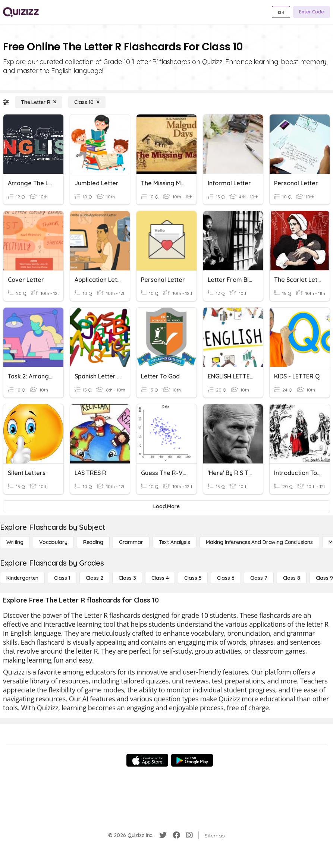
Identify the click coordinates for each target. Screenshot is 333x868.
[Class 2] (94, 578)
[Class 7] (259, 578)
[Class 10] (87, 102)
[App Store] (147, 760)
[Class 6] (226, 578)
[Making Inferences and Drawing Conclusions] (259, 542)
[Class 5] (193, 578)
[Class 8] (292, 578)
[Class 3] (127, 578)
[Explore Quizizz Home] (21, 12)
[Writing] (15, 542)
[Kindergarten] (22, 578)
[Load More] (166, 506)
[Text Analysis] (175, 542)
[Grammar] (131, 542)
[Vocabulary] (53, 542)
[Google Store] (192, 760)
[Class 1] (62, 578)
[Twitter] (163, 835)
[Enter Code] (312, 12)
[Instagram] (189, 835)
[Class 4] (160, 578)
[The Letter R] (39, 102)
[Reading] (93, 542)
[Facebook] (176, 835)
